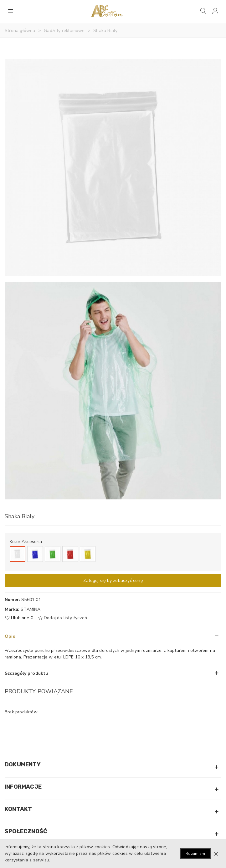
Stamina (31, 609)
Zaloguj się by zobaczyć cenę (113, 580)
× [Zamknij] (216, 854)
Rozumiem (195, 854)
